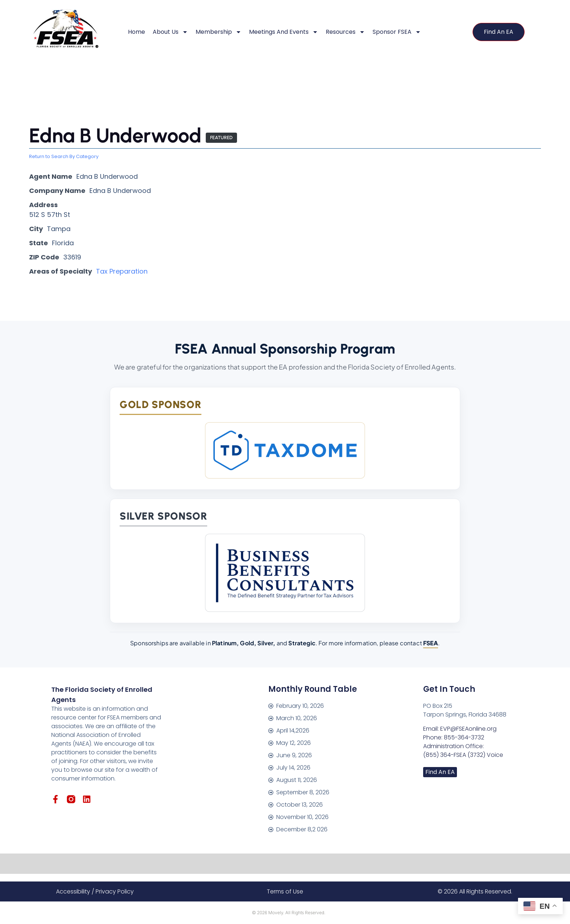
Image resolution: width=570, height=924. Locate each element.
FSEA (431, 643)
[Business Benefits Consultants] (285, 573)
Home (137, 32)
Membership (218, 32)
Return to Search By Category (64, 157)
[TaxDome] (285, 450)
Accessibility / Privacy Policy (95, 891)
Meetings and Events (284, 32)
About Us (170, 32)
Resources (345, 32)
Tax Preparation (122, 272)
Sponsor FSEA (397, 32)
